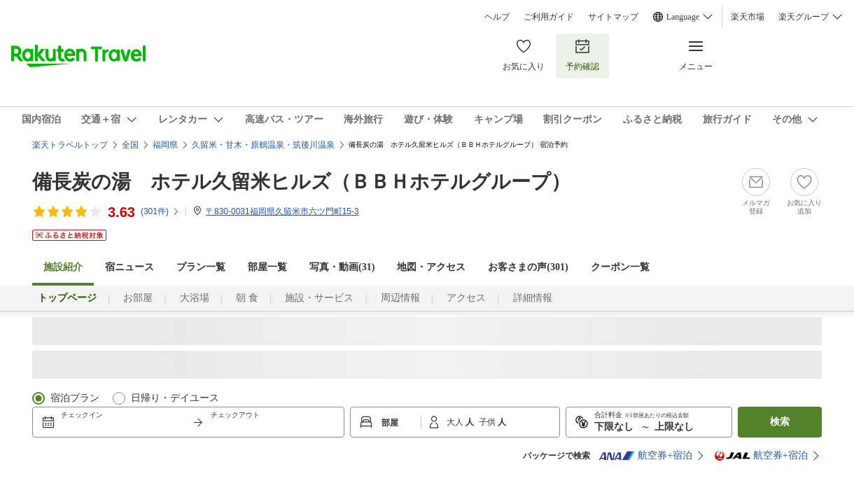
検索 (780, 422)
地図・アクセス (431, 267)
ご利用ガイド (549, 17)
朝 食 (247, 298)
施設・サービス (319, 298)
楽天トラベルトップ (70, 145)
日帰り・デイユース (175, 398)
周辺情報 (400, 298)
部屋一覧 (267, 267)
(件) (160, 211)
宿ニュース (129, 267)
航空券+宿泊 (645, 456)
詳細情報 (533, 298)
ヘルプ (497, 17)
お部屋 (138, 298)
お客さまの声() (528, 267)
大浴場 (195, 298)
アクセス (466, 298)
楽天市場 (748, 17)
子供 (488, 422)
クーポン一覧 (620, 267)
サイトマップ (613, 17)
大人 (456, 422)
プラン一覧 (201, 267)
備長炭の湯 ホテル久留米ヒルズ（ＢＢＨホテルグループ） (301, 182)
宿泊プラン (75, 398)
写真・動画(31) (342, 267)
